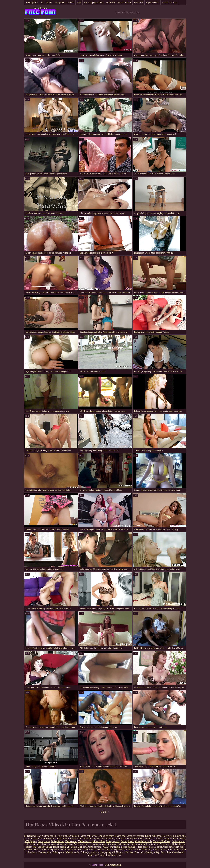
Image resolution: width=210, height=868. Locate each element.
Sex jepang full (108, 852)
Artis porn (78, 844)
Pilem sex (178, 847)
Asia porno (59, 2)
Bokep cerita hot (69, 850)
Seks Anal (138, 2)
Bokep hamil (108, 839)
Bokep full (180, 836)
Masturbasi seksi (169, 2)
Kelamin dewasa (32, 850)
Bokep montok (144, 850)
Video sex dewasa (135, 836)
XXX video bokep (47, 836)
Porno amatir (49, 839)
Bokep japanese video (100, 850)
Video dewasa (85, 841)
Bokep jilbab (127, 841)
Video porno (71, 841)
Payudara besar (124, 2)
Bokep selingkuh (61, 847)
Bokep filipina (128, 847)
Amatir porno (32, 2)
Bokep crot (120, 836)
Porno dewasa (94, 847)
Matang (71, 2)
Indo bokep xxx (114, 855)
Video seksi (130, 850)
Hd (42, 2)
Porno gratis (165, 844)
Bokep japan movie (90, 852)
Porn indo (139, 852)
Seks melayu (31, 836)
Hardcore (110, 2)
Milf (79, 2)
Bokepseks (121, 839)
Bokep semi (76, 839)
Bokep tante (173, 850)
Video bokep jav (88, 836)
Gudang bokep (152, 852)
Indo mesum (179, 841)
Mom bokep (40, 8)
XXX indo (100, 855)
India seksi (153, 844)
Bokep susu (168, 836)
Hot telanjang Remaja (94, 2)
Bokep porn (58, 852)
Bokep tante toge (33, 844)
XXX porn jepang (111, 847)
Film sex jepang (178, 839)
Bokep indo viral (139, 844)
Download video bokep (118, 844)
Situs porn (132, 839)
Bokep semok (144, 839)
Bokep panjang (45, 847)
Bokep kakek (58, 841)
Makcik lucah (72, 852)
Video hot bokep (64, 844)
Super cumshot (153, 2)
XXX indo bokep (160, 839)
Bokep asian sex (78, 847)
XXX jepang (31, 841)
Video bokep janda (92, 839)
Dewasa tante (45, 852)
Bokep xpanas (113, 841)
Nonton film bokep (162, 841)
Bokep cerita (44, 841)
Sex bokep (83, 850)
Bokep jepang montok (68, 836)
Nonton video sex (164, 847)
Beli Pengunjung (113, 865)
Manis (49, 2)
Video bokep (99, 841)
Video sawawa (159, 850)
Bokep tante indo (153, 836)
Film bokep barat (106, 836)
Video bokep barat (50, 850)
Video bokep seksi (145, 847)
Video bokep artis (143, 841)
